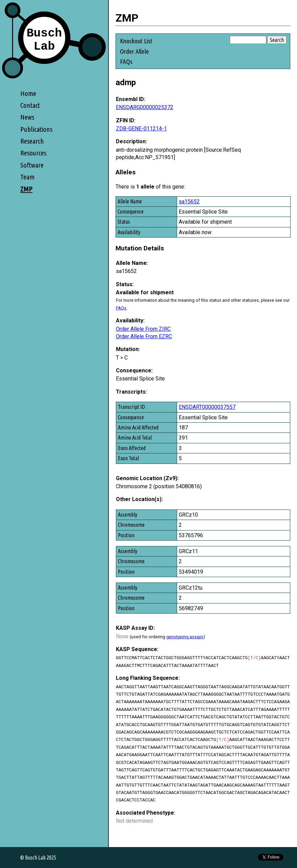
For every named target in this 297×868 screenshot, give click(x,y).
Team (27, 177)
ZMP (26, 189)
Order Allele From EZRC (144, 336)
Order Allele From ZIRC (143, 329)
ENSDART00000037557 (207, 407)
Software (32, 165)
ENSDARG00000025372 (145, 107)
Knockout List (136, 41)
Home (28, 93)
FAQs (126, 61)
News (27, 117)
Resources (33, 153)
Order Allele (134, 51)
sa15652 (189, 202)
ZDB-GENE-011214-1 (141, 129)
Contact (30, 105)
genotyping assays (185, 637)
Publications (36, 129)
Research (32, 141)
